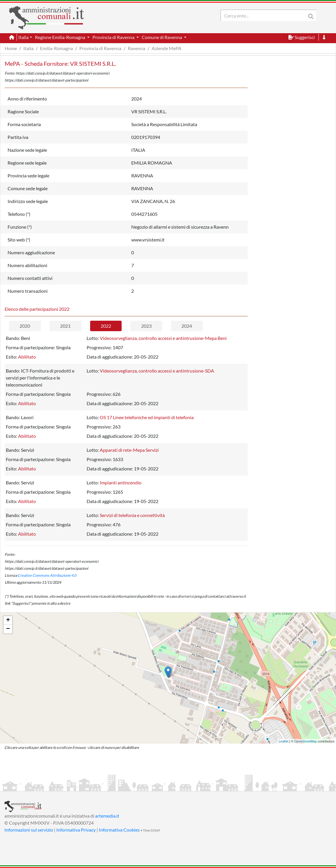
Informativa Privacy (76, 830)
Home (11, 48)
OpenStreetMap (306, 741)
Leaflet (284, 741)
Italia (28, 48)
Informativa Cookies (119, 830)
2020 (25, 326)
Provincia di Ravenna (100, 48)
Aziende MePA (167, 48)
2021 (65, 326)
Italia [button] (23, 37)
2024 (187, 326)
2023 (146, 326)
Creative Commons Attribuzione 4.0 (47, 575)
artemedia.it (107, 816)
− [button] (8, 629)
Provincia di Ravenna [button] (114, 37)
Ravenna (136, 48)
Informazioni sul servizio (29, 830)
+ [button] (8, 620)
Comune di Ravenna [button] (162, 37)
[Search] (265, 15)
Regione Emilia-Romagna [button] (61, 37)
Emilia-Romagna (56, 48)
